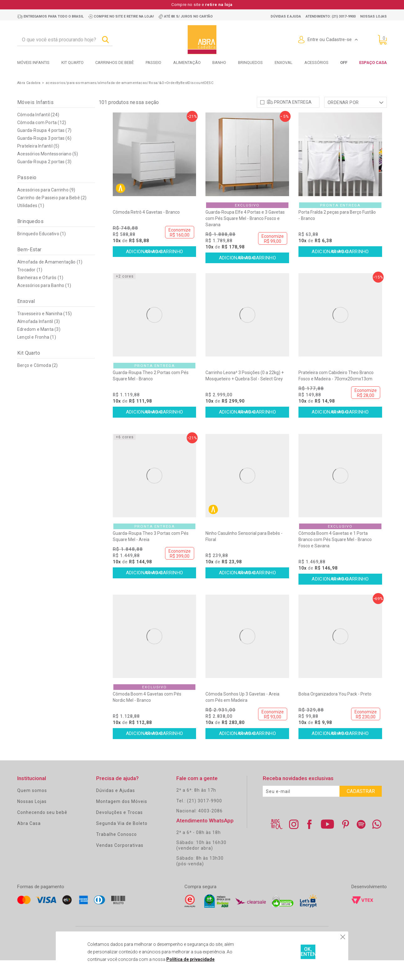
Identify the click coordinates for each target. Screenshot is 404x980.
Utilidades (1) (31, 225)
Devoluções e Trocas (119, 832)
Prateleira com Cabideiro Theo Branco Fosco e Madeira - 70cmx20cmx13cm (336, 395)
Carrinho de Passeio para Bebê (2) (52, 217)
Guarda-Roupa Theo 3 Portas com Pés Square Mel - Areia (151, 556)
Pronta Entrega (293, 122)
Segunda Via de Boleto (122, 843)
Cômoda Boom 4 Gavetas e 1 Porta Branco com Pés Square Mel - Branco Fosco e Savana (335, 559)
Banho (219, 63)
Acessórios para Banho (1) (44, 305)
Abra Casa (29, 843)
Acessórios (316, 63)
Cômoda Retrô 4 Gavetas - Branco (146, 232)
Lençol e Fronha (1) (37, 357)
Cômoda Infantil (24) (38, 134)
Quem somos (32, 810)
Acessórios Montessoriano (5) (48, 174)
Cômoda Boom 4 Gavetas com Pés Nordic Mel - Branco (147, 717)
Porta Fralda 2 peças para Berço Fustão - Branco (337, 235)
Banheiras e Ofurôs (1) (40, 297)
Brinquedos (250, 63)
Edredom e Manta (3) (39, 349)
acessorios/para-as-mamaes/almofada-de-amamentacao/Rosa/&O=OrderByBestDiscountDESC (129, 83)
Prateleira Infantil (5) (38, 166)
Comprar (155, 272)
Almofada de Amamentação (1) (50, 282)
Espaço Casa (373, 63)
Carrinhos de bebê (114, 63)
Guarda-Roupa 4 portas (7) (44, 150)
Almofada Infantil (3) (39, 341)
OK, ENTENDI (285, 952)
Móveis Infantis (33, 63)
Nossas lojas (373, 16)
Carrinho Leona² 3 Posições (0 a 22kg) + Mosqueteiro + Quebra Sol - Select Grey (245, 395)
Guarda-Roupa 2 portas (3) (44, 181)
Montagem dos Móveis (122, 821)
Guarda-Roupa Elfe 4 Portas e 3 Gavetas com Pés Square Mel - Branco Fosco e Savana (245, 238)
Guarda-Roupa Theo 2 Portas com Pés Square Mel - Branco (151, 395)
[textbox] (65, 40)
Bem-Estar (29, 269)
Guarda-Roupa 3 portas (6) (44, 158)
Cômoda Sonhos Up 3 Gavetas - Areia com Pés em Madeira (242, 717)
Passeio (153, 63)
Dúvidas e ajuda (286, 16)
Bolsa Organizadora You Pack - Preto (335, 714)
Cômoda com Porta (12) (42, 142)
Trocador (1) (30, 289)
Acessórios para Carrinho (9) (46, 210)
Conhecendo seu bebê (42, 832)
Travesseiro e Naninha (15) (44, 333)
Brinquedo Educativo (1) (42, 253)
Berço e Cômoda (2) (38, 385)
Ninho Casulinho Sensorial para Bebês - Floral (244, 556)
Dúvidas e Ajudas (116, 810)
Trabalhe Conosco (117, 854)
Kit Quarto (73, 63)
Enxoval (284, 63)
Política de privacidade (171, 959)
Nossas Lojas (32, 821)
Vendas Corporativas (120, 865)
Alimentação (187, 63)
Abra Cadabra (29, 83)
